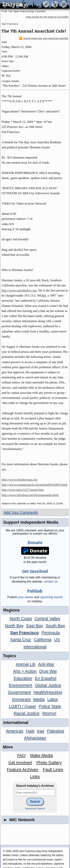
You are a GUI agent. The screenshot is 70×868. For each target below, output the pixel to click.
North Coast (21, 619)
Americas (14, 731)
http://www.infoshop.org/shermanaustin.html (30, 495)
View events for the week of (47, 17)
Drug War (48, 671)
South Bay (55, 626)
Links (35, 777)
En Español (46, 678)
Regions (11, 610)
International (35, 647)
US (57, 640)
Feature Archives (23, 770)
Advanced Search (35, 808)
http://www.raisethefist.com (19, 290)
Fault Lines (53, 770)
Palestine (55, 731)
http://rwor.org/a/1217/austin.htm (22, 490)
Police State (50, 706)
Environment (21, 685)
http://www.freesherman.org (19, 480)
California (43, 640)
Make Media (41, 755)
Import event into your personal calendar (44, 38)
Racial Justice (27, 713)
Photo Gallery (49, 763)
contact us (51, 582)
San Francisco (10, 24)
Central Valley (48, 619)
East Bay (35, 626)
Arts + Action (25, 671)
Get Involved (20, 763)
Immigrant (21, 699)
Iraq (41, 731)
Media (39, 699)
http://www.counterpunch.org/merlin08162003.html (34, 485)
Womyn (49, 713)
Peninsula (51, 633)
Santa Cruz (21, 640)
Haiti (30, 731)
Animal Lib (26, 664)
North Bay (14, 626)
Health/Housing (48, 692)
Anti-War (46, 664)
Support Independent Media (31, 522)
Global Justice (48, 685)
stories (26, 597)
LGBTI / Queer (23, 706)
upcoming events (51, 597)
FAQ (21, 755)
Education (23, 678)
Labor (53, 699)
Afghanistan (35, 738)
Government (19, 692)
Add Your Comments (21, 512)
